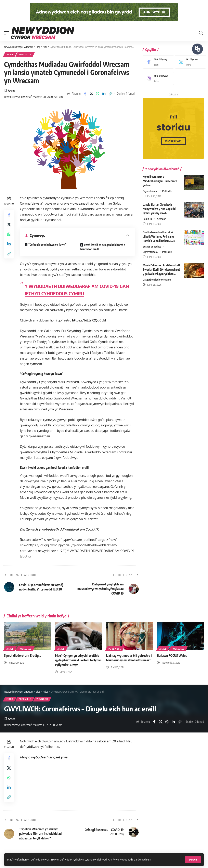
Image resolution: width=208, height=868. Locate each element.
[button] (193, 860)
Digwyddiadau (151, 191)
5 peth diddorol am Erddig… (23, 656)
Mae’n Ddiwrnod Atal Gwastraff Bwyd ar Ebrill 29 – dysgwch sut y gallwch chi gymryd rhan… (161, 270)
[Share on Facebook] (85, 94)
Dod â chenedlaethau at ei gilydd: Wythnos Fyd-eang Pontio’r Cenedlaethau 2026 (159, 236)
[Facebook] (157, 62)
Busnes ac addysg (152, 247)
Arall (10, 54)
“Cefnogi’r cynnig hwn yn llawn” (47, 245)
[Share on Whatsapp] (98, 94)
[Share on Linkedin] (104, 94)
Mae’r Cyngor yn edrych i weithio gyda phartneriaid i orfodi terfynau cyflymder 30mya (78, 660)
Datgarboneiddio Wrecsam (157, 280)
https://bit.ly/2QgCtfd (89, 320)
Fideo (10, 699)
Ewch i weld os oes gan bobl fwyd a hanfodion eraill (103, 247)
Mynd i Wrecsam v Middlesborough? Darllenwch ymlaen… (160, 181)
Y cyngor (161, 219)
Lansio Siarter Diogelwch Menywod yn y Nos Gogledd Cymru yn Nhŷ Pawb (159, 209)
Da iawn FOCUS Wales (172, 656)
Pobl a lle (25, 54)
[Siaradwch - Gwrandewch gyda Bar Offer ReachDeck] (197, 49)
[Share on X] (91, 94)
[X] (189, 62)
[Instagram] (157, 78)
